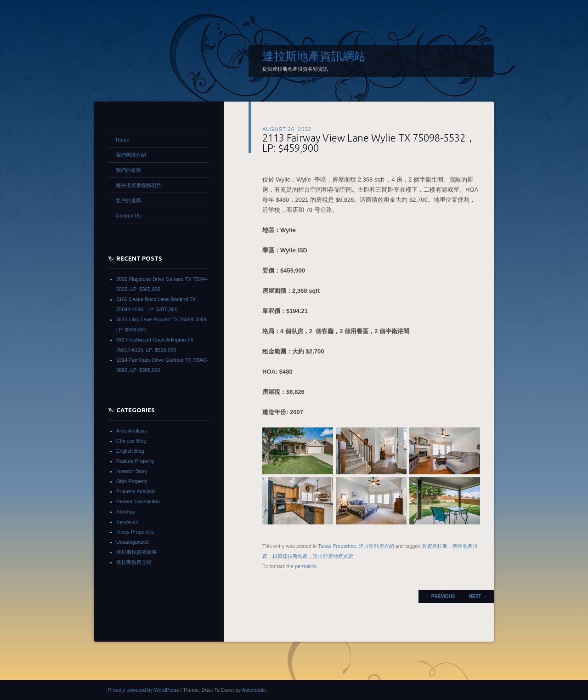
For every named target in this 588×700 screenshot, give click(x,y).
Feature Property (135, 461)
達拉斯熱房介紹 (376, 546)
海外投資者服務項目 (139, 185)
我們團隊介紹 (131, 155)
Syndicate (127, 522)
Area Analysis (132, 431)
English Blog (130, 451)
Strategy (126, 512)
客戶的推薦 (128, 200)
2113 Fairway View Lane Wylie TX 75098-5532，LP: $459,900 (369, 143)
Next (478, 596)
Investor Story (132, 471)
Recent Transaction (138, 501)
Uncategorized (133, 542)
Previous (440, 596)
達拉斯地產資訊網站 (314, 56)
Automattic (254, 690)
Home (122, 140)
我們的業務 (128, 170)
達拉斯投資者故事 (136, 552)
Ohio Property (132, 481)
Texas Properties (337, 546)
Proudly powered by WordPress (143, 690)
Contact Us (128, 216)
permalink (306, 566)
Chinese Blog (131, 441)
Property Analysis (136, 491)
